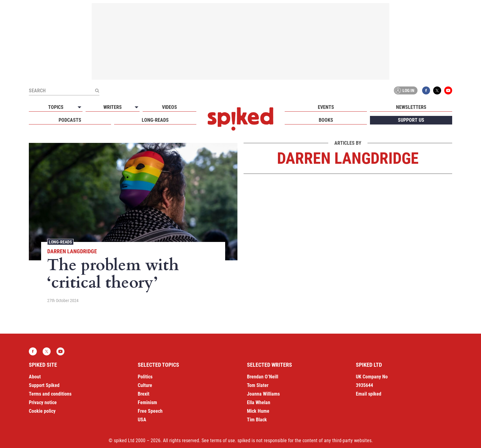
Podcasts (70, 120)
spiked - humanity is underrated (240, 119)
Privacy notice (43, 402)
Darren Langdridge (72, 251)
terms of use (223, 440)
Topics (56, 107)
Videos (169, 107)
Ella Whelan (259, 402)
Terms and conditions (50, 394)
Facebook (426, 90)
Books (326, 120)
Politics (145, 377)
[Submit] (97, 90)
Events (326, 107)
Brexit (144, 394)
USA (142, 420)
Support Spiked (44, 385)
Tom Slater (258, 385)
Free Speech (150, 411)
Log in (405, 90)
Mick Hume (258, 411)
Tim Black (257, 420)
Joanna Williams (263, 394)
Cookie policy (42, 411)
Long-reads (155, 120)
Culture (145, 385)
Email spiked (369, 394)
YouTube (448, 90)
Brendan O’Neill (263, 377)
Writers (113, 107)
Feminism (147, 402)
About (35, 377)
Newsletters (411, 107)
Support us (411, 120)
